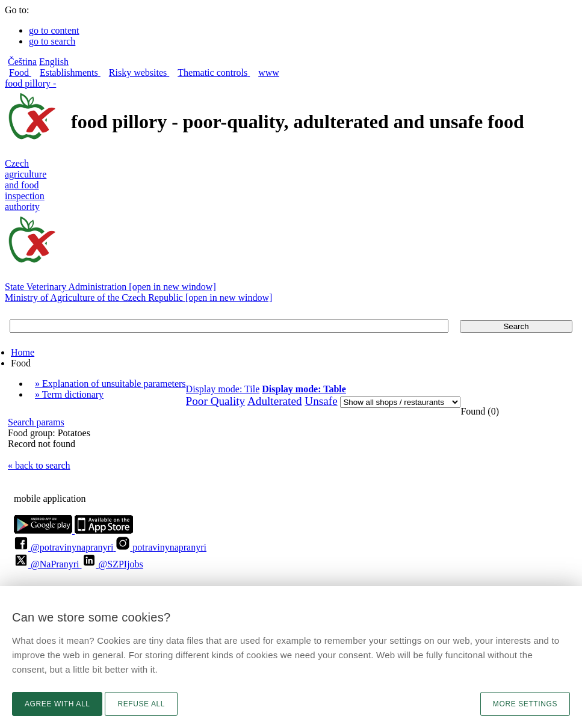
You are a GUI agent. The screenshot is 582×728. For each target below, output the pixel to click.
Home (23, 352)
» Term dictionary (69, 394)
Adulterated (275, 401)
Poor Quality (216, 401)
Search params (36, 422)
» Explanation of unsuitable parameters (110, 384)
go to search (52, 41)
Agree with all (57, 704)
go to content (54, 30)
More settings (525, 704)
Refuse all (141, 704)
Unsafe (321, 401)
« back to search (39, 465)
